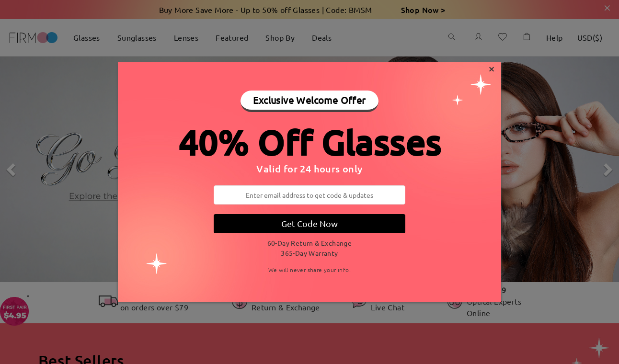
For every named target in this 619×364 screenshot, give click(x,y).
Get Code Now (309, 223)
